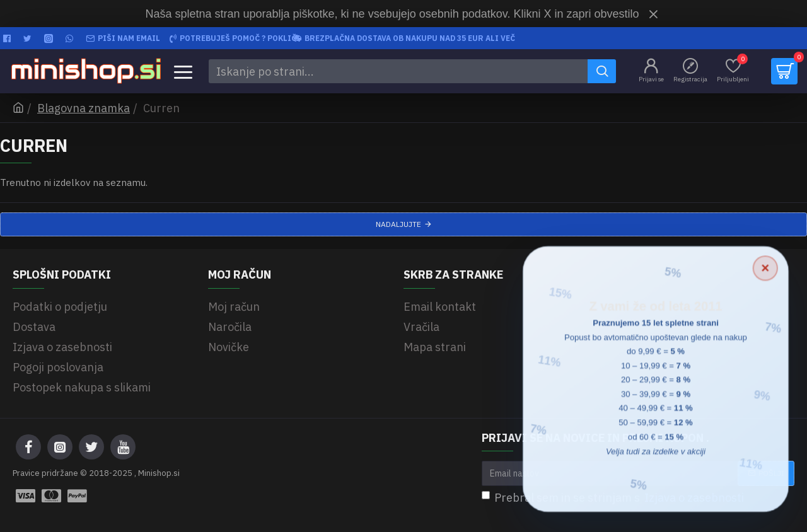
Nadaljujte (398, 224)
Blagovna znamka (84, 108)
